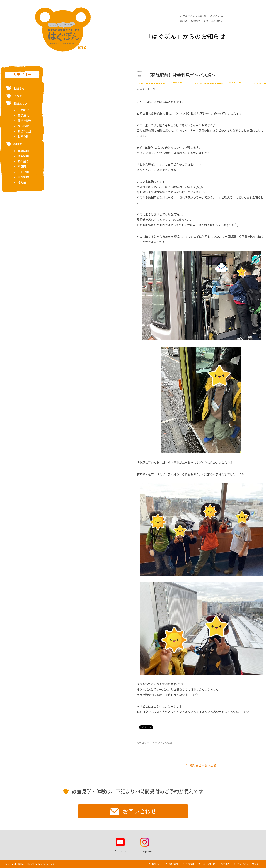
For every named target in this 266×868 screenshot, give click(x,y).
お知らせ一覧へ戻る (203, 765)
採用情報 (174, 864)
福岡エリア (21, 144)
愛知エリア (21, 103)
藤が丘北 (23, 115)
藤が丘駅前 (25, 121)
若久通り (23, 161)
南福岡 (22, 166)
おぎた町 (23, 137)
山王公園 (23, 172)
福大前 (22, 182)
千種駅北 (23, 110)
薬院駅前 (169, 743)
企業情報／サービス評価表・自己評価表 (208, 864)
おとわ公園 (25, 131)
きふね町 (23, 126)
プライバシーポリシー (249, 864)
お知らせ (19, 88)
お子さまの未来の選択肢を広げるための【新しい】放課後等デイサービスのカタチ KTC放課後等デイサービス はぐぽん (63, 29)
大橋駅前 (23, 151)
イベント (157, 743)
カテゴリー (22, 75)
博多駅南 (23, 156)
